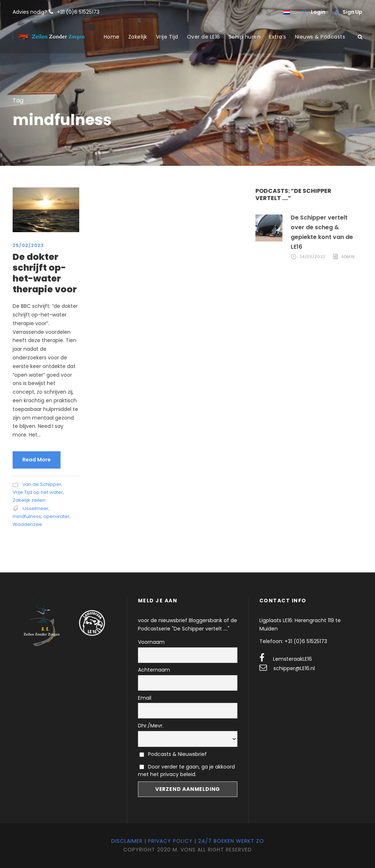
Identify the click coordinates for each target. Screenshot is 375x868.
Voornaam (151, 642)
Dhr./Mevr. (151, 726)
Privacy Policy (170, 841)
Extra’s (278, 37)
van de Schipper (42, 484)
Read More (37, 460)
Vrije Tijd (167, 37)
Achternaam (154, 670)
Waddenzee (27, 524)
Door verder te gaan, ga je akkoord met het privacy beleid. (186, 770)
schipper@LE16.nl (294, 668)
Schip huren (245, 37)
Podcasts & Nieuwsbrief (173, 754)
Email (145, 698)
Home (112, 37)
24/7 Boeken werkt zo (231, 841)
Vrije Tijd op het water (38, 492)
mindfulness (27, 516)
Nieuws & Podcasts (320, 37)
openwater (56, 516)
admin (348, 257)
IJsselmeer (36, 508)
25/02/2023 (28, 245)
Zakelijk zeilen (29, 500)
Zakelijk (138, 37)
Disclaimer (127, 841)
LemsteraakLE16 (293, 659)
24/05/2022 (312, 257)
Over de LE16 (204, 37)
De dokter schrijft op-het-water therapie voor (45, 273)
